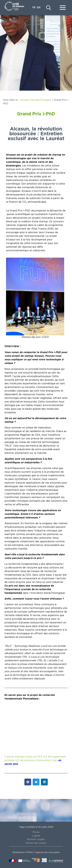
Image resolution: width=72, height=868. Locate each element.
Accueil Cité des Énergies (36, 100)
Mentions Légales (36, 839)
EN (39, 8)
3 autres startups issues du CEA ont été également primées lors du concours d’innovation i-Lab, (35, 760)
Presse (36, 832)
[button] (28, 782)
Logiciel (36, 836)
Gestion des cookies (36, 843)
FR (34, 8)
